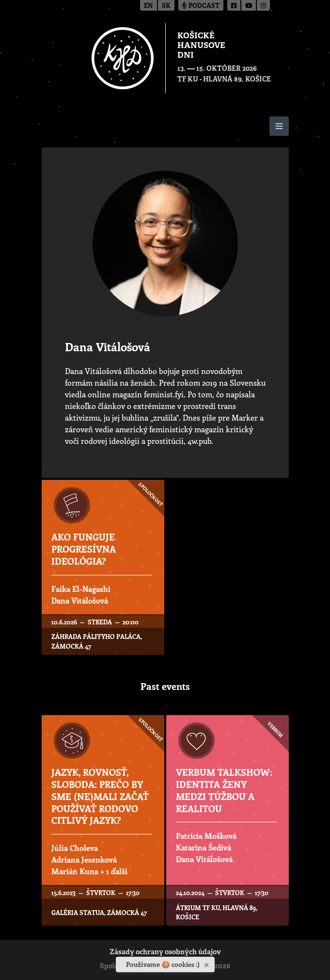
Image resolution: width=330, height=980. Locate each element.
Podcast (201, 6)
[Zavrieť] (208, 963)
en (149, 6)
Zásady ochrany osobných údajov (165, 953)
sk (166, 6)
